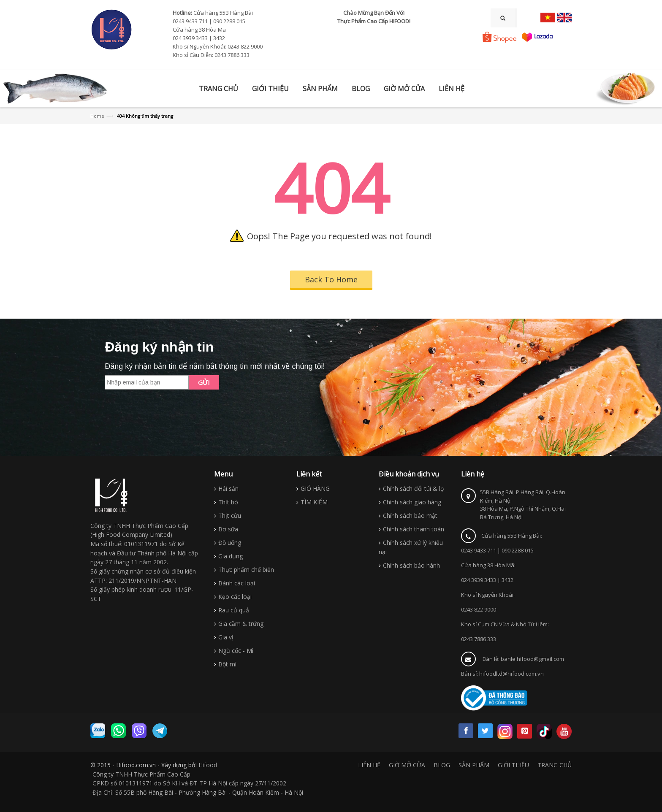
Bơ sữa (228, 529)
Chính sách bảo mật (410, 516)
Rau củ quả (234, 610)
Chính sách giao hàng (412, 502)
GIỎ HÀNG (315, 489)
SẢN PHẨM (474, 765)
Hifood (208, 765)
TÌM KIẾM (314, 502)
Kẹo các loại (235, 597)
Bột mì (227, 664)
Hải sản (228, 489)
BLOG (442, 765)
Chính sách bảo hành (411, 565)
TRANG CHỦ (555, 765)
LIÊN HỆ (369, 765)
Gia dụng (231, 556)
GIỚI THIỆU (513, 765)
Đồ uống (230, 543)
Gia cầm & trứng (241, 624)
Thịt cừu (230, 516)
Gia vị (226, 637)
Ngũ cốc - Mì (236, 651)
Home (97, 116)
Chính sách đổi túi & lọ (413, 489)
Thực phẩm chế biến (246, 570)
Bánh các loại (237, 583)
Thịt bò (228, 502)
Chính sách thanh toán (414, 529)
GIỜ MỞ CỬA (407, 765)
